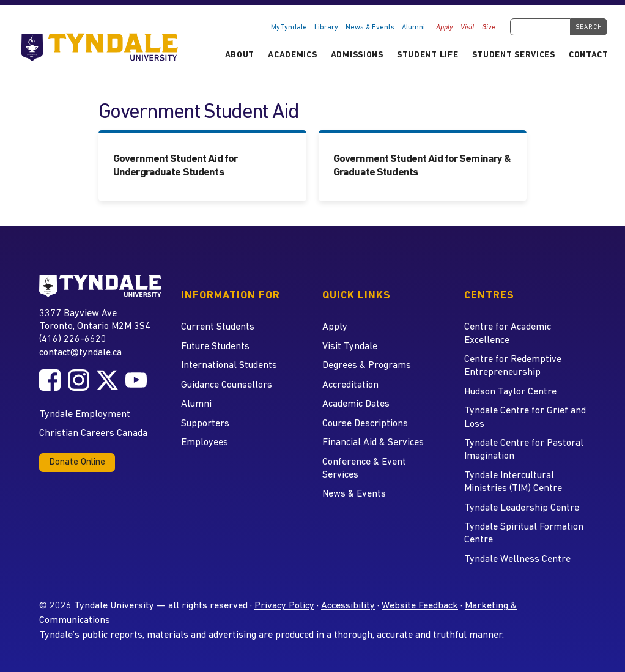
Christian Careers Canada (93, 434)
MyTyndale (289, 28)
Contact (589, 55)
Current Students (218, 327)
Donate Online (77, 463)
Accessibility (348, 606)
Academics (292, 55)
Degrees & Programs (367, 366)
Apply (445, 28)
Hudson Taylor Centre (510, 392)
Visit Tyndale (350, 347)
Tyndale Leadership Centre (522, 508)
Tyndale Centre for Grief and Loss (525, 417)
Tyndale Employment (85, 415)
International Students (229, 366)
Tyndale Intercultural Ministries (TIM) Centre (513, 482)
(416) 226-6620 (73, 339)
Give (489, 28)
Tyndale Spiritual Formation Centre (524, 534)
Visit (468, 28)
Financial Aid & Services (373, 443)
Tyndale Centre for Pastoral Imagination (524, 450)
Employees (205, 443)
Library (326, 28)
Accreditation (350, 385)
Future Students (215, 347)
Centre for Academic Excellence (508, 334)
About (240, 55)
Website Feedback (420, 606)
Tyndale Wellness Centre (517, 559)
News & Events (370, 28)
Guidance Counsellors (227, 385)
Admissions (357, 55)
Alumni (413, 28)
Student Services (514, 55)
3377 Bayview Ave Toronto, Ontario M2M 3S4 (95, 319)
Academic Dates (356, 404)
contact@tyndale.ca (80, 353)
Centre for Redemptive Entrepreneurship (513, 366)
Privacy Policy (284, 606)
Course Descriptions (365, 424)
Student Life (427, 55)
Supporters (205, 424)
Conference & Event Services (364, 469)
